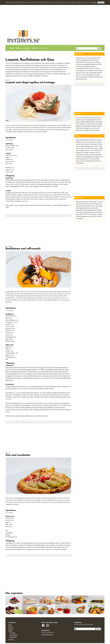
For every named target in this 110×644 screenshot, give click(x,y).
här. (95, 2)
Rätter (35, 48)
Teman (19, 48)
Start (12, 48)
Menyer (27, 48)
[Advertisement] (55, 13)
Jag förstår (101, 2)
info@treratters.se (47, 634)
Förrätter (13, 633)
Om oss (43, 48)
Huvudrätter (14, 635)
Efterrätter (13, 637)
